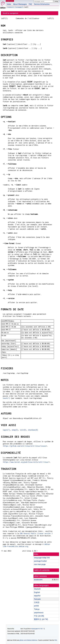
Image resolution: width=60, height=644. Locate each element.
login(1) (6, 430)
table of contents (42, 570)
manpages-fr (19, 7)
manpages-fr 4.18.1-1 (38, 629)
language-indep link (42, 558)
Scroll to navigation (10, 13)
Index (9, 4)
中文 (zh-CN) (39, 616)
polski (36, 606)
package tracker (40, 561)
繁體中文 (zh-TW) (41, 619)
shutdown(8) (33, 430)
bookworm (11, 7)
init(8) (23, 430)
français (37, 599)
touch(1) (6, 398)
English (37, 592)
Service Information (42, 4)
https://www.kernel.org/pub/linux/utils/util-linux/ (26, 462)
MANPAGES (10, 1)
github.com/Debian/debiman (28, 640)
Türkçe (37, 609)
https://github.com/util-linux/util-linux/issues (25, 446)
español (37, 596)
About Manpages (20, 4)
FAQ (30, 4)
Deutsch (37, 589)
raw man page (40, 564)
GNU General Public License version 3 (36, 533)
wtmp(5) (15, 430)
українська (39, 613)
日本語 (37, 602)
